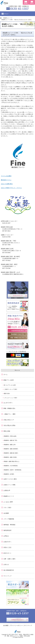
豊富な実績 (7, 431)
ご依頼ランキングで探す (11, 389)
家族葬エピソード (9, 496)
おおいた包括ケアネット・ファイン (11, 188)
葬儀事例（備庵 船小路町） (11, 453)
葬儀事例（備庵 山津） (10, 445)
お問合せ (6, 536)
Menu (17, 14)
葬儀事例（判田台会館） (11, 436)
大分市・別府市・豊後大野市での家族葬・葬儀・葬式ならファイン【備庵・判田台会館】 (19, 635)
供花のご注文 (7, 547)
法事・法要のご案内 (9, 559)
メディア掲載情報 (9, 519)
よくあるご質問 (8, 502)
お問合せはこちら (17, 620)
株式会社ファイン (6, 180)
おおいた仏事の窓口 (7, 184)
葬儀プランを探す (9, 380)
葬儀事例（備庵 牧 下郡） (11, 440)
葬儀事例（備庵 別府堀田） (11, 449)
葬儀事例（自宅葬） (9, 474)
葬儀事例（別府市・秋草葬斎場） (13, 470)
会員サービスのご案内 (10, 479)
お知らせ (6, 564)
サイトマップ (7, 576)
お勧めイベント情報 (9, 485)
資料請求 (26, 2)
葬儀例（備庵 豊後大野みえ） (12, 461)
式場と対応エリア (9, 420)
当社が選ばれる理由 (9, 425)
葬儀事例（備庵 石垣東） (11, 457)
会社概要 (6, 513)
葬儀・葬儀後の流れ (9, 408)
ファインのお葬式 (6, 176)
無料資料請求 (7, 530)
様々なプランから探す (10, 385)
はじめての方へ (8, 403)
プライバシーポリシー (16, 625)
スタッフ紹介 (7, 507)
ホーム (6, 374)
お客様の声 (7, 490)
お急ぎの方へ (7, 542)
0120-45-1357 (18, 7)
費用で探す (7, 394)
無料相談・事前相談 (9, 525)
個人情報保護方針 (9, 570)
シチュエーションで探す (11, 398)
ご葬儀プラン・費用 (9, 414)
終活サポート (7, 553)
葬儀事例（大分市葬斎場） (11, 466)
